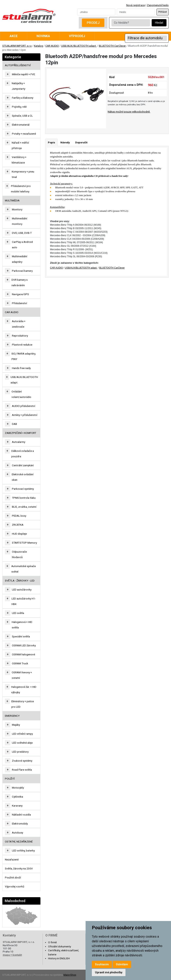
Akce (14, 36)
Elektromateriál (21, 125)
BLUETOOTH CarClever (112, 46)
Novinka (43, 36)
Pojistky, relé (19, 107)
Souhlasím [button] (102, 964)
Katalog (38, 46)
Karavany (17, 806)
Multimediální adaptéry (20, 259)
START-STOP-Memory (24, 543)
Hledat (159, 23)
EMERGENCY (12, 716)
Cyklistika (17, 797)
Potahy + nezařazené (24, 134)
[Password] (136, 12)
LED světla (18, 613)
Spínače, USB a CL (22, 116)
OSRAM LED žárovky (24, 645)
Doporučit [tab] (81, 142)
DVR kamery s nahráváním (20, 282)
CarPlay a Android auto (22, 245)
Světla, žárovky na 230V (19, 868)
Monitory (17, 209)
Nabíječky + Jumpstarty (18, 86)
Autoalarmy (19, 442)
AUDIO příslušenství (24, 406)
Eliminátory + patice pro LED (23, 704)
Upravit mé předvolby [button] (109, 972)
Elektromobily (20, 824)
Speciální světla (21, 636)
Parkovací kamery (22, 271)
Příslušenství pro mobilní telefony (21, 189)
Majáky (16, 725)
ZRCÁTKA (18, 525)
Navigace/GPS (20, 294)
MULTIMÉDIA (12, 200)
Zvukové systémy (22, 761)
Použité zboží (13, 877)
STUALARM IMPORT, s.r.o (17, 46)
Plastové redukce (22, 345)
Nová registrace (136, 5)
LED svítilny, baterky (23, 850)
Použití (10, 779)
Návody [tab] (65, 142)
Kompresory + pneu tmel (23, 174)
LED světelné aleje (22, 743)
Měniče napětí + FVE (23, 74)
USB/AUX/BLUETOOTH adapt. (79, 46)
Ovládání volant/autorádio (21, 394)
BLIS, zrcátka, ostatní (24, 507)
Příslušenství (19, 303)
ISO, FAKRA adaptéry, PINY (24, 356)
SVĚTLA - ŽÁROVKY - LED (20, 581)
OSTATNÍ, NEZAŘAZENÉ (19, 842)
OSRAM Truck (20, 663)
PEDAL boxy (19, 516)
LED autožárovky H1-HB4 (24, 601)
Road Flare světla (22, 770)
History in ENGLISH (59, 958)
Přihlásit (163, 12)
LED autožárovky (22, 590)
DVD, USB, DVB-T (22, 233)
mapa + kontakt (12, 955)
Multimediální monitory (20, 221)
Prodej (93, 23)
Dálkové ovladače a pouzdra (23, 454)
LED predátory (20, 752)
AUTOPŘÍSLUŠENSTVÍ (18, 65)
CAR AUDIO (52, 46)
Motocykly (18, 788)
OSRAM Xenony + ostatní (22, 675)
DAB (14, 424)
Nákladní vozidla (21, 815)
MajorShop (70, 975)
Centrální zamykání (23, 465)
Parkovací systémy (23, 489)
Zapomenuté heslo (158, 5)
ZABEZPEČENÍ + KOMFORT (21, 433)
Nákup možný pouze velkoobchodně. (129, 112)
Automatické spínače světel (24, 569)
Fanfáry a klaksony (23, 98)
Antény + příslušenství (25, 415)
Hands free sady (21, 368)
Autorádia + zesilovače (19, 324)
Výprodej (77, 36)
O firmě (52, 942)
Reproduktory (20, 336)
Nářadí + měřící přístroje (20, 145)
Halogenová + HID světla (22, 625)
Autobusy (17, 833)
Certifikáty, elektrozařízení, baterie (64, 952)
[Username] (96, 12)
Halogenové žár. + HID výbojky (24, 690)
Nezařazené (12, 859)
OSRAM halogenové (23, 654)
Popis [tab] (51, 142)
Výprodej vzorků (15, 886)
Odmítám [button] (122, 964)
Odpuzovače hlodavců (19, 554)
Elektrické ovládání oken (23, 477)
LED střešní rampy (22, 734)
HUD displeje (19, 534)
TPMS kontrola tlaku (24, 498)
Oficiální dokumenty (60, 946)
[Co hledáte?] (131, 23)
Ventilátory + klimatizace (19, 160)
